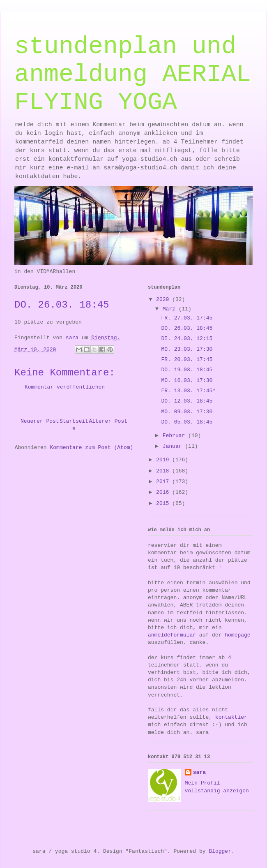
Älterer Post (108, 421)
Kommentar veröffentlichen (65, 387)
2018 (164, 471)
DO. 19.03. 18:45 (187, 370)
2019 (164, 460)
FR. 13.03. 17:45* (188, 391)
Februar (175, 436)
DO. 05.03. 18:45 (187, 422)
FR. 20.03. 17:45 (187, 360)
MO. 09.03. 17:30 (187, 412)
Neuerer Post (40, 421)
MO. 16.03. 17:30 (187, 381)
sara (199, 772)
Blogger (220, 851)
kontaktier (231, 717)
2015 (164, 503)
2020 (164, 300)
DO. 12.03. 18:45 (187, 401)
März (171, 309)
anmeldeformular (172, 635)
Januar (174, 446)
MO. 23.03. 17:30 (187, 349)
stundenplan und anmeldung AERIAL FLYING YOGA (133, 74)
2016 (164, 492)
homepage (237, 635)
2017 (164, 482)
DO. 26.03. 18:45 (187, 328)
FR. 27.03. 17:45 (187, 318)
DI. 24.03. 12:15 (187, 339)
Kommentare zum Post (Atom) (91, 448)
